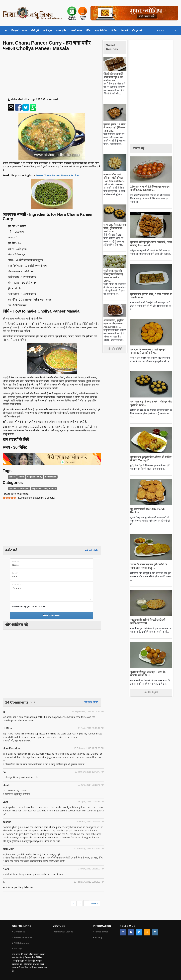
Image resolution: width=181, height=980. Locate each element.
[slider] (9, 498)
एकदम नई (139, 148)
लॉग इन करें (137, 31)
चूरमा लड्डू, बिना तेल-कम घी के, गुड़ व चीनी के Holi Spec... (115, 228)
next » (95, 904)
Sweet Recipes (113, 47)
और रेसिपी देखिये (115, 346)
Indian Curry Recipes (18, 489)
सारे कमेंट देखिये (92, 550)
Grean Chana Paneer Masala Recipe (57, 175)
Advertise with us (23, 937)
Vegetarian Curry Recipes (42, 489)
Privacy (98, 937)
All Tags (18, 949)
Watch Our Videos (63, 932)
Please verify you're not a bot (29, 606)
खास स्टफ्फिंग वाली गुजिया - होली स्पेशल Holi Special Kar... (113, 178)
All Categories (21, 943)
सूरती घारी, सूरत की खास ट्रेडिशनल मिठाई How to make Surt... (115, 274)
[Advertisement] (52, 75)
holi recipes (49, 477)
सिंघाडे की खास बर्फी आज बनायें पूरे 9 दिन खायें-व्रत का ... (113, 77)
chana (21, 477)
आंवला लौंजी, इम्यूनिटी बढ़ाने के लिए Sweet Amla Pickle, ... (113, 320)
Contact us (19, 932)
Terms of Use (101, 932)
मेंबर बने (124, 31)
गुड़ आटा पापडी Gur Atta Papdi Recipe (151, 509)
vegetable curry (34, 477)
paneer (12, 477)
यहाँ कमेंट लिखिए (91, 702)
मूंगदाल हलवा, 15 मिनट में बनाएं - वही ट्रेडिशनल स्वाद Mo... (115, 128)
